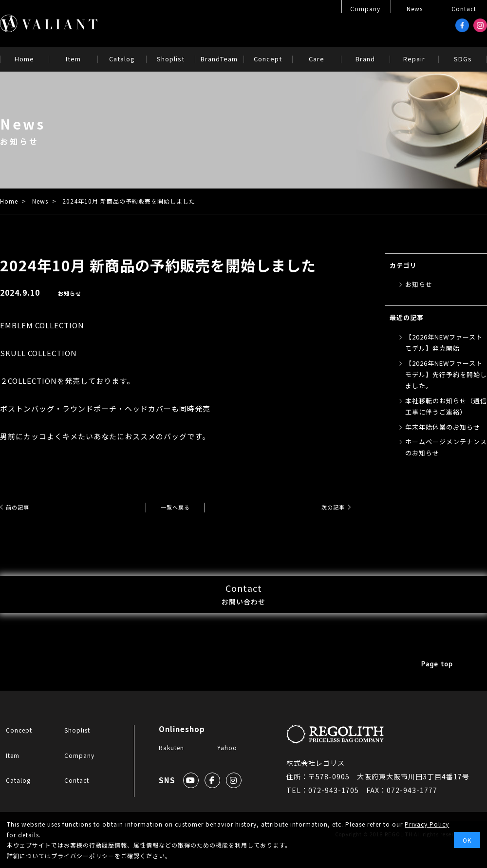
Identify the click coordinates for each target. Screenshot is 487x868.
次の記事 (327, 507)
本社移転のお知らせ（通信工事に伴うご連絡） (446, 406)
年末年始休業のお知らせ (443, 427)
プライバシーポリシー (83, 856)
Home (9, 201)
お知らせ (71, 293)
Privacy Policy (427, 824)
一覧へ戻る (175, 507)
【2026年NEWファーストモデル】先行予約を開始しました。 (446, 375)
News (40, 201)
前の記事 (23, 507)
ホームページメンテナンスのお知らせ (446, 447)
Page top (438, 687)
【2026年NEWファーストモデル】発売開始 (444, 342)
